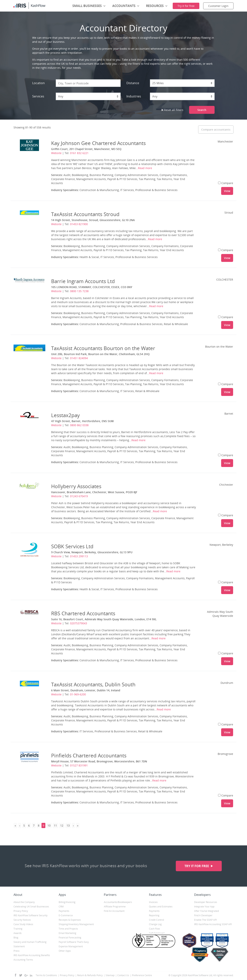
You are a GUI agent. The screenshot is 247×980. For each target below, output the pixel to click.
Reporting (154, 915)
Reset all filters (172, 110)
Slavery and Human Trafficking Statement (30, 944)
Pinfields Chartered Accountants (89, 755)
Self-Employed (157, 933)
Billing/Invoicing (67, 902)
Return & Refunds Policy (90, 975)
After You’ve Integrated (206, 911)
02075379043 (79, 623)
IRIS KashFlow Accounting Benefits (32, 955)
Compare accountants (216, 130)
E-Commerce (66, 915)
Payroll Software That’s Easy (74, 942)
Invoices (153, 902)
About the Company (24, 902)
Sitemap (110, 975)
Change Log (155, 924)
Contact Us (123, 975)
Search (202, 110)
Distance (133, 83)
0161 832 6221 (79, 153)
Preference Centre (142, 975)
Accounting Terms (23, 960)
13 (68, 825)
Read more (145, 168)
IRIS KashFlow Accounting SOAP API (213, 924)
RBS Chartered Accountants (83, 613)
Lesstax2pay (65, 415)
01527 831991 (79, 765)
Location (38, 83)
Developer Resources (206, 902)
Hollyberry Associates (76, 486)
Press (16, 951)
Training (18, 929)
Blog (16, 938)
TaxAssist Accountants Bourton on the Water (103, 348)
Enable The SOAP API (205, 920)
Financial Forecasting (70, 938)
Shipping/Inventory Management (76, 924)
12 (62, 825)
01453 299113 (79, 556)
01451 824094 (79, 358)
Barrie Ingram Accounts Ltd (83, 281)
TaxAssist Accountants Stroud (85, 214)
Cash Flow (154, 929)
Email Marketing (67, 933)
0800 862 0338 (79, 425)
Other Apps (65, 951)
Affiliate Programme (115, 907)
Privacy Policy (21, 911)
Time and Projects (68, 929)
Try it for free (197, 866)
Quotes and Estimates (161, 907)
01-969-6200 (78, 694)
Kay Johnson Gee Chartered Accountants (98, 143)
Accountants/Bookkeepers (118, 902)
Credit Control (156, 920)
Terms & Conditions (46, 975)
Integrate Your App (204, 907)
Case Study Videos (23, 924)
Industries (134, 96)
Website (56, 153)
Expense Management (71, 946)
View (227, 191)
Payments (64, 911)
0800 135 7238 (79, 291)
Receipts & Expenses (70, 920)
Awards (18, 933)
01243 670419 (79, 496)
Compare (226, 183)
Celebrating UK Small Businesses (31, 907)
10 (49, 825)
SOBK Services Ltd (72, 546)
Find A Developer (203, 915)
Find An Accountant (114, 911)
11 (55, 825)
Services (38, 96)
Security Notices (22, 920)
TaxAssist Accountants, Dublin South (93, 684)
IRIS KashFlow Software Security (30, 915)
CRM (61, 907)
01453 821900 (79, 224)
